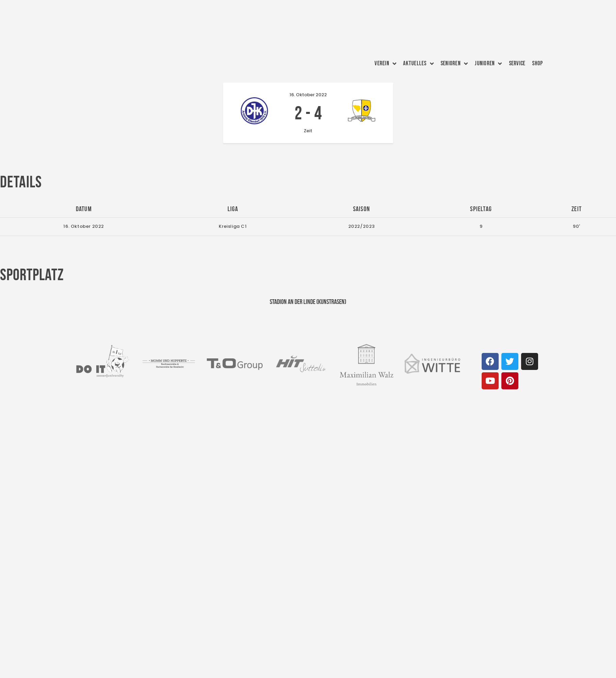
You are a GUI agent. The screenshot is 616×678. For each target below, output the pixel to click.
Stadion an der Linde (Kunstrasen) (308, 302)
